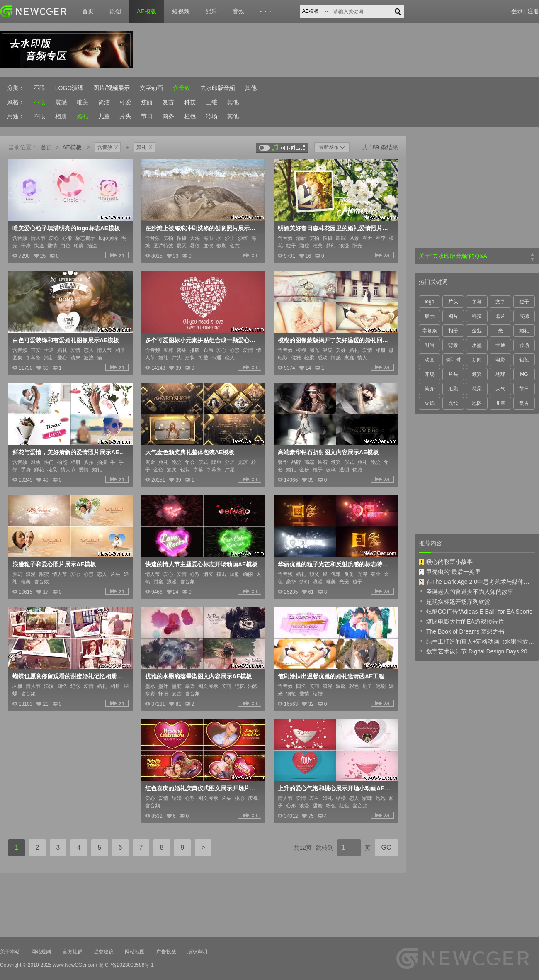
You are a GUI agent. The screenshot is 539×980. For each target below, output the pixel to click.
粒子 (524, 302)
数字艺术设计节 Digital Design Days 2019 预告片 (477, 651)
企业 (477, 331)
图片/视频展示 (112, 88)
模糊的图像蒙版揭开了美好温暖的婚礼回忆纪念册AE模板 (335, 340)
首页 (88, 11)
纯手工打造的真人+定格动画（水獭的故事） (477, 641)
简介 (430, 389)
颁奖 (477, 374)
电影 (500, 360)
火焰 (430, 403)
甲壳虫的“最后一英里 (450, 572)
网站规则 (41, 952)
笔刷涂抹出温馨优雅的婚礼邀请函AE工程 (331, 676)
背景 (453, 345)
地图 (477, 403)
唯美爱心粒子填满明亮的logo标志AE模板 (66, 228)
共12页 (303, 848)
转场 (211, 116)
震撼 (61, 102)
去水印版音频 (218, 88)
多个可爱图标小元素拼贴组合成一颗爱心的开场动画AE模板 (202, 340)
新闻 (477, 360)
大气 (500, 389)
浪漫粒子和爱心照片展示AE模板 (54, 564)
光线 (453, 403)
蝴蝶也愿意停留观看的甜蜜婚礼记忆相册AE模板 (70, 676)
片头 (125, 116)
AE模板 (72, 147)
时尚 (430, 345)
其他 (251, 88)
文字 (500, 302)
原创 (115, 11)
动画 (430, 360)
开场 (430, 374)
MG (524, 374)
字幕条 (430, 331)
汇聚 (453, 389)
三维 (211, 102)
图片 (453, 316)
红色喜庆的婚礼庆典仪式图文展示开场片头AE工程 (202, 788)
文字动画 (151, 88)
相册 (61, 116)
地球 (500, 374)
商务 (168, 116)
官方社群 (73, 952)
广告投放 (166, 952)
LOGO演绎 (69, 88)
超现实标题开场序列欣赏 (454, 601)
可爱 (125, 102)
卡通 (500, 345)
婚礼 (83, 116)
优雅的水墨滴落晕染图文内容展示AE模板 (198, 676)
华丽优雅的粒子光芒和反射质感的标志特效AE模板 (335, 564)
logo (430, 302)
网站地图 (135, 952)
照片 (500, 316)
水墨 (477, 345)
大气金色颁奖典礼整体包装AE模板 (190, 452)
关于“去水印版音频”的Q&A (453, 256)
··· (267, 12)
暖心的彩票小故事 (446, 562)
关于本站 (10, 952)
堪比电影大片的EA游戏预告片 (461, 621)
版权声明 (197, 952)
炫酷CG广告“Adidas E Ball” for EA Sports (476, 611)
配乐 (211, 11)
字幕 (477, 302)
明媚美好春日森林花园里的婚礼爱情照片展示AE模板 (335, 228)
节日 (147, 116)
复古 (168, 102)
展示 (430, 316)
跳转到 (325, 848)
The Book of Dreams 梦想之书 (461, 631)
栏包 (190, 116)
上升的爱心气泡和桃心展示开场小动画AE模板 (335, 788)
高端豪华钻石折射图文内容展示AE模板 (328, 452)
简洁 (104, 102)
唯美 (83, 102)
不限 (39, 88)
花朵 (477, 389)
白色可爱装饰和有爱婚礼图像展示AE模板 (66, 340)
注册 (533, 11)
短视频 (181, 11)
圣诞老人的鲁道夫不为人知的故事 (466, 591)
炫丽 (147, 102)
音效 (238, 11)
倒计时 (453, 360)
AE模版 (147, 11)
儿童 (104, 116)
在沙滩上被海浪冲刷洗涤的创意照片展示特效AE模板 (202, 228)
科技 (190, 102)
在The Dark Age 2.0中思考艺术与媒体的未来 (477, 582)
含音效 (182, 88)
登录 (517, 11)
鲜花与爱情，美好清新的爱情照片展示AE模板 (70, 452)
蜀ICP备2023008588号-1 (126, 965)
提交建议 (104, 952)
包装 (524, 360)
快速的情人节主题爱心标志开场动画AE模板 (201, 564)
